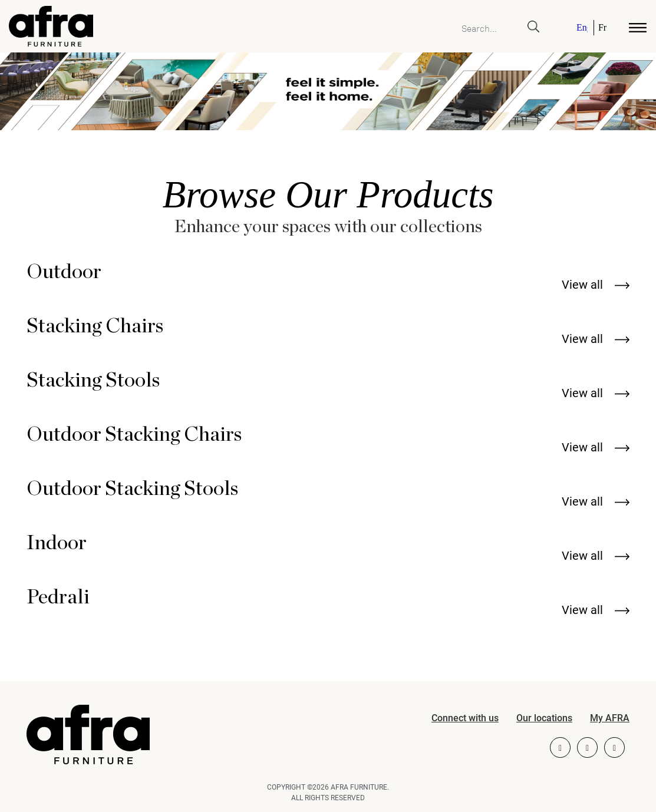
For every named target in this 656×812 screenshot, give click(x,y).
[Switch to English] (583, 28)
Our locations (544, 718)
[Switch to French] (601, 28)
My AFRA (610, 718)
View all (596, 285)
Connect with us (465, 718)
